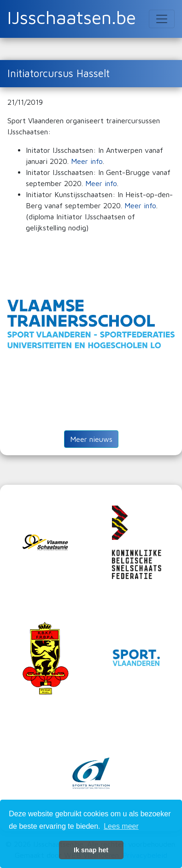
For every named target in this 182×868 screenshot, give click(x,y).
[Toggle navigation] (162, 19)
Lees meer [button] (121, 826)
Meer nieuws (91, 439)
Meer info (87, 161)
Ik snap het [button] (91, 850)
